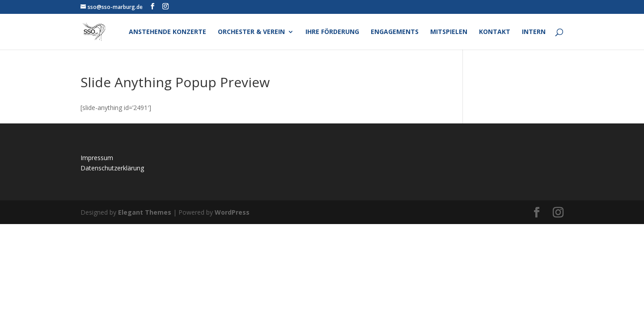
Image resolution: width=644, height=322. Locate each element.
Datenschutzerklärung (112, 168)
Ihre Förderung (332, 32)
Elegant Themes (145, 212)
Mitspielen (449, 32)
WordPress (232, 212)
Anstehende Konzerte (167, 32)
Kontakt (495, 32)
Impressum (97, 158)
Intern (534, 32)
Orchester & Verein (251, 32)
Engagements (395, 32)
